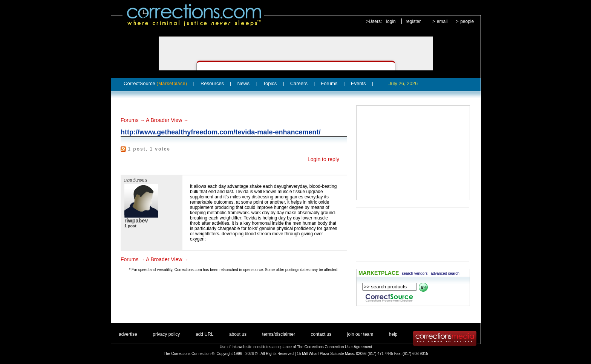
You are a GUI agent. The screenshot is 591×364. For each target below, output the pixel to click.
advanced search (445, 273)
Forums (329, 83)
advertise (128, 334)
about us (238, 334)
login (391, 21)
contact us (321, 334)
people (467, 21)
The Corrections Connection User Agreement (335, 347)
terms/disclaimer (279, 334)
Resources (212, 83)
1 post (130, 226)
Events (358, 83)
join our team (360, 334)
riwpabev (136, 221)
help (393, 334)
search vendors (415, 273)
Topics (270, 83)
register (413, 21)
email (442, 21)
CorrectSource (155, 83)
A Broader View (164, 120)
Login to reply (323, 159)
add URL (204, 334)
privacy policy (166, 334)
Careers (299, 83)
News (244, 83)
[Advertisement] (413, 153)
